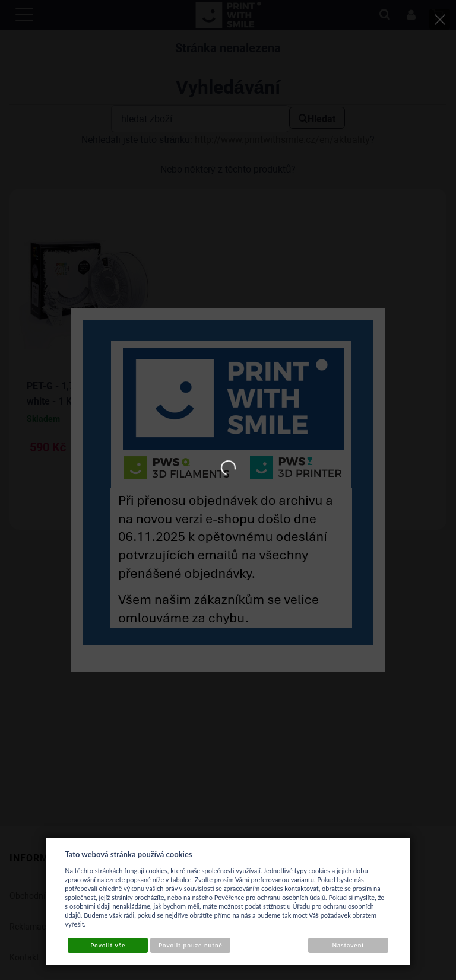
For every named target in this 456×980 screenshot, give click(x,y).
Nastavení (348, 945)
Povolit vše (108, 945)
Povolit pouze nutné (191, 945)
